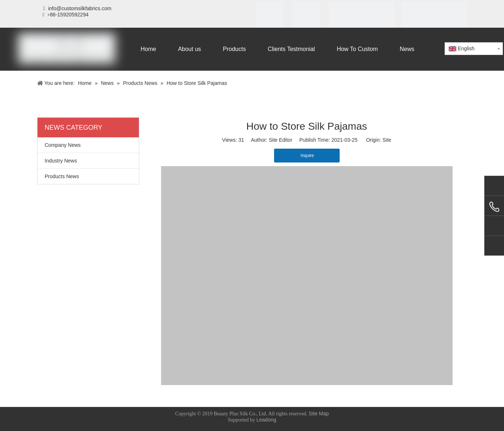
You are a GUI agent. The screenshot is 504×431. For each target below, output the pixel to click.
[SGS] (306, 15)
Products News (62, 176)
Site (387, 140)
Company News (63, 145)
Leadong (267, 420)
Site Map (319, 414)
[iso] (269, 15)
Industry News (61, 161)
